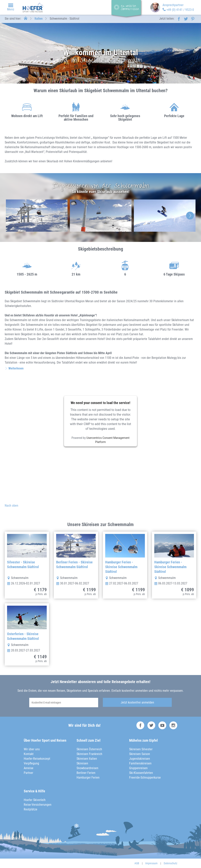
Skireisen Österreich (89, 749)
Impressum (151, 863)
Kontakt (29, 754)
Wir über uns (32, 749)
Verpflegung (31, 763)
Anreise (29, 768)
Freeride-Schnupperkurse (145, 778)
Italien (39, 19)
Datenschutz (170, 863)
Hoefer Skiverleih (35, 800)
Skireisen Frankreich (89, 754)
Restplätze (31, 809)
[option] (37, 216)
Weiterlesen (16, 368)
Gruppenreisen (138, 768)
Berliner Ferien (86, 773)
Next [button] (190, 216)
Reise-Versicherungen (38, 805)
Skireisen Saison (140, 754)
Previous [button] (11, 216)
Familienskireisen (140, 763)
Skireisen (82, 763)
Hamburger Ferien (88, 778)
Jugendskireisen (140, 759)
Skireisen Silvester (141, 749)
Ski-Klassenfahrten (141, 773)
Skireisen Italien (87, 759)
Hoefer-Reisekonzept (37, 759)
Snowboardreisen (87, 768)
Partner (28, 773)
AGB (137, 863)
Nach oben (11, 506)
